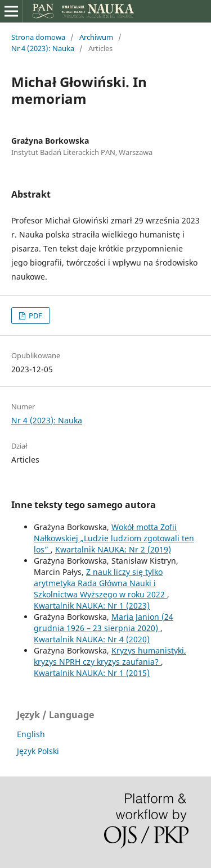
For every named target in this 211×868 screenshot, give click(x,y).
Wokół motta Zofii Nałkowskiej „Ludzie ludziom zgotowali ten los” (114, 538)
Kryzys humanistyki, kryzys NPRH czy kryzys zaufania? (110, 656)
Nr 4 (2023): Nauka (43, 48)
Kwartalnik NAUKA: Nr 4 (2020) (92, 639)
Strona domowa (38, 37)
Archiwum (96, 37)
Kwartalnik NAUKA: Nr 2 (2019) (113, 549)
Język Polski (38, 751)
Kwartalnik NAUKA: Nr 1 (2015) (92, 673)
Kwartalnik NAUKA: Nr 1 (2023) (92, 606)
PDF (35, 316)
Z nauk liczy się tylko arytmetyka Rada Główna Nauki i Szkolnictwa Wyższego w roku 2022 (100, 583)
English (31, 734)
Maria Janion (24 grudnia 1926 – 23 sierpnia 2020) (104, 622)
